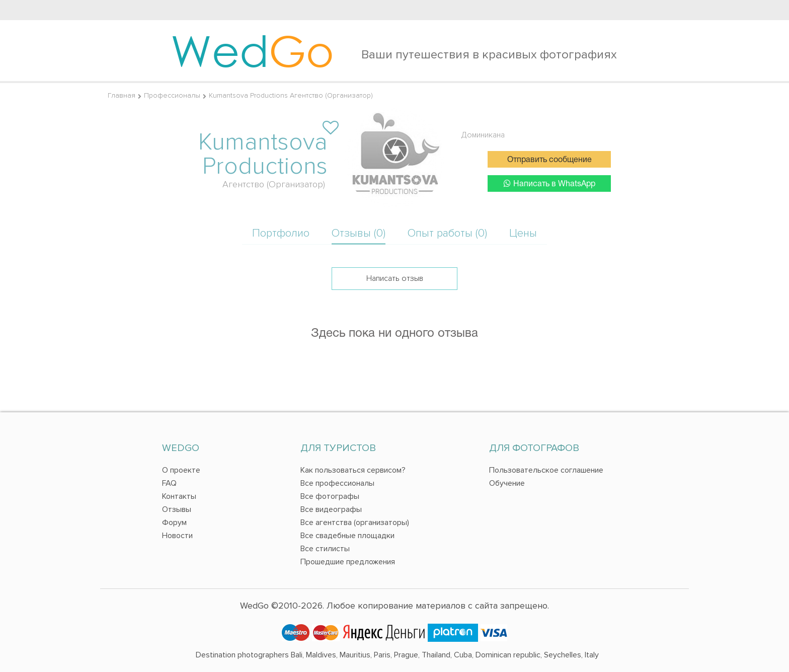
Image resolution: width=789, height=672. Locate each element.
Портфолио (281, 233)
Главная (122, 95)
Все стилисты (325, 549)
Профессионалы (172, 95)
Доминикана (483, 135)
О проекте (181, 470)
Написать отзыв (395, 278)
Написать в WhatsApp (549, 183)
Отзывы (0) (359, 233)
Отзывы (177, 509)
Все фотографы (330, 496)
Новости (177, 536)
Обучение (507, 483)
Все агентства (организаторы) (355, 522)
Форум (174, 522)
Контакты (179, 496)
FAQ (169, 483)
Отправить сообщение (549, 160)
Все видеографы (331, 509)
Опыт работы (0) (447, 233)
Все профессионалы (337, 483)
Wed (252, 50)
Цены (523, 233)
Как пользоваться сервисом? (353, 470)
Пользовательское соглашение (546, 470)
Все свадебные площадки (347, 536)
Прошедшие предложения (348, 562)
